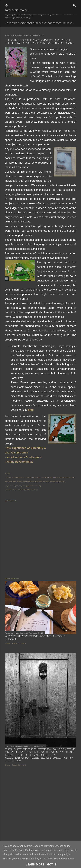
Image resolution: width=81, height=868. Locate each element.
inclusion (39, 482)
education (52, 477)
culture (29, 477)
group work (18, 482)
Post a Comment (19, 643)
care (13, 477)
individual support (31, 23)
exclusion (9, 482)
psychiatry (61, 482)
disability (44, 477)
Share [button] (7, 473)
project (53, 482)
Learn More (35, 864)
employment (62, 477)
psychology (24, 486)
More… (70, 23)
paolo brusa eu (17, 10)
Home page (11, 23)
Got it (52, 864)
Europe (71, 477)
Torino (32, 486)
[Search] (74, 5)
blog (31, 410)
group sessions (55, 23)
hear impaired (29, 482)
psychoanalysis (11, 486)
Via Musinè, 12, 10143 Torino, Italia (25, 490)
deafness (36, 477)
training (38, 486)
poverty (46, 482)
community (20, 477)
